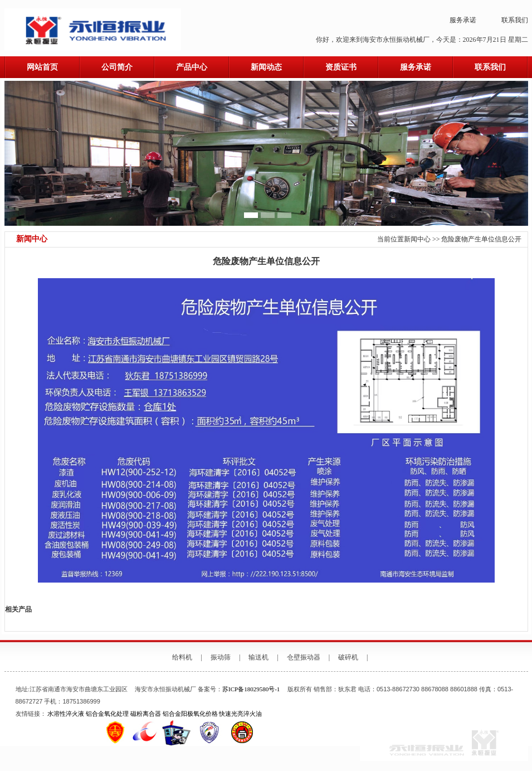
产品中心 (192, 67)
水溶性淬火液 (66, 714)
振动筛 (221, 657)
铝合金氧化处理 (107, 714)
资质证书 (341, 67)
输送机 (258, 657)
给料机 (182, 657)
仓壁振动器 (304, 657)
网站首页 (42, 67)
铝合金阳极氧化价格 (190, 714)
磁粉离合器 (146, 714)
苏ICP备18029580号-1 (251, 689)
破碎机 (348, 657)
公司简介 (117, 67)
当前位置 (391, 239)
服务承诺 (463, 20)
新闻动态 (266, 67)
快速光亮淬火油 (240, 714)
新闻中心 (417, 239)
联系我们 (515, 20)
